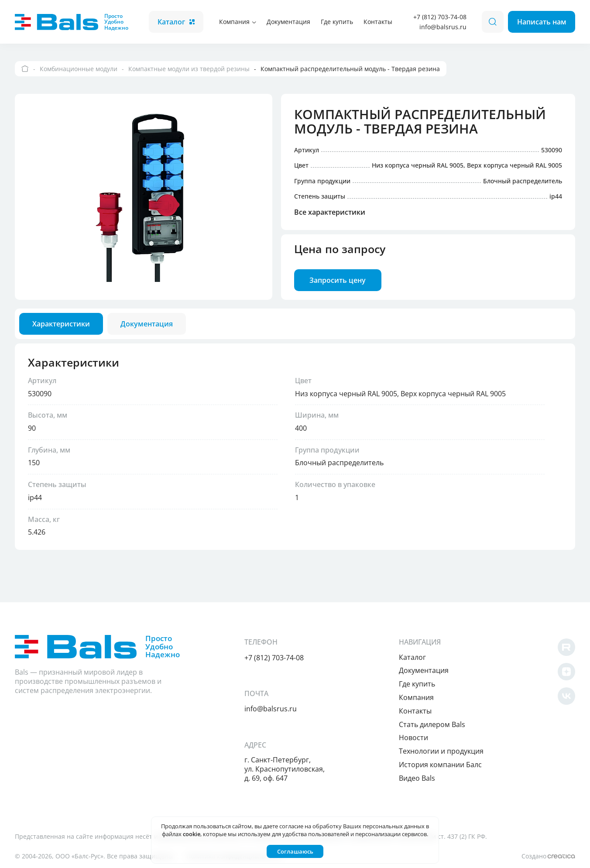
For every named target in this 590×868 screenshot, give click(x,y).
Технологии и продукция (441, 751)
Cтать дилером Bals (432, 724)
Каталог (176, 22)
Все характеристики (330, 213)
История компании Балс (440, 765)
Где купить (337, 22)
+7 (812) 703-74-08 (440, 17)
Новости (413, 738)
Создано (548, 856)
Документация (288, 22)
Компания (238, 22)
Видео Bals (417, 778)
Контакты (378, 22)
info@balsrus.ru (443, 27)
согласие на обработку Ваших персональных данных (352, 826)
